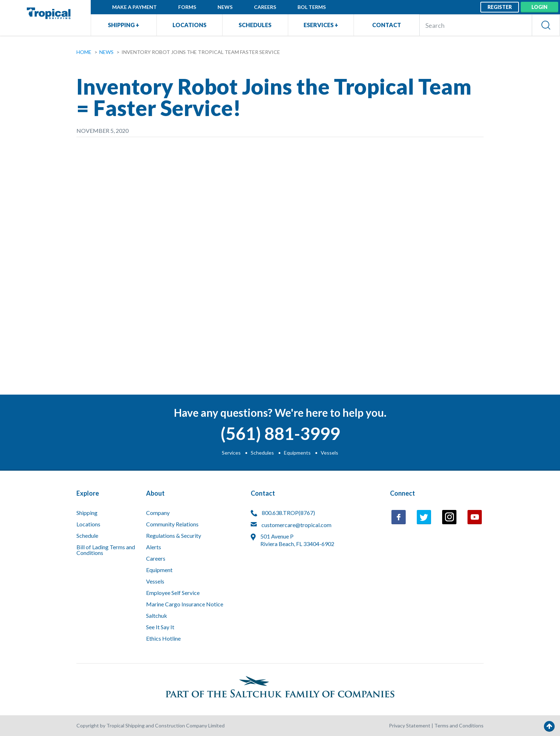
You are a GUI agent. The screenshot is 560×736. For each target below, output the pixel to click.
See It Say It (160, 627)
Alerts (154, 547)
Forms (187, 7)
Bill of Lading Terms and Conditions (106, 550)
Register (500, 7)
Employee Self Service (173, 593)
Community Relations (172, 524)
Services (231, 453)
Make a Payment (134, 7)
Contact (387, 25)
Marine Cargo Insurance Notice (185, 604)
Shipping (87, 513)
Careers (265, 7)
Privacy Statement (410, 725)
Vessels (329, 453)
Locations (189, 25)
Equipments (297, 453)
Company (158, 513)
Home (84, 52)
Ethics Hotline (163, 639)
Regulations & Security (174, 536)
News (225, 7)
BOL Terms (312, 7)
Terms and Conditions (459, 725)
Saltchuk (157, 616)
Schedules (255, 25)
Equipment (159, 570)
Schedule (87, 536)
